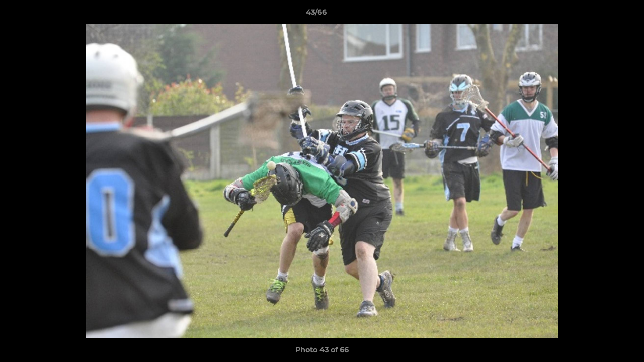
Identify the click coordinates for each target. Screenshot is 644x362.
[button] (602, 15)
